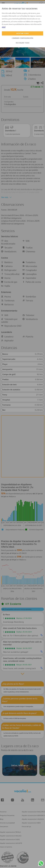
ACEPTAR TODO (22, 33)
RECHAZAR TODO (23, 43)
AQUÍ (4, 27)
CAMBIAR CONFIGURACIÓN (22, 38)
